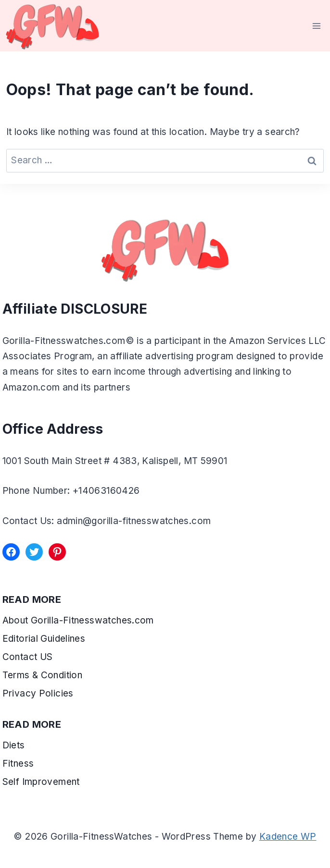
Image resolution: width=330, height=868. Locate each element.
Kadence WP (288, 837)
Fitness (18, 764)
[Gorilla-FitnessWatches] (52, 26)
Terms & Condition (44, 675)
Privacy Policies (38, 693)
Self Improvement (41, 782)
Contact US (28, 657)
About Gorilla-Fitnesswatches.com (78, 620)
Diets (14, 745)
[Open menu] (317, 26)
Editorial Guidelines (44, 639)
